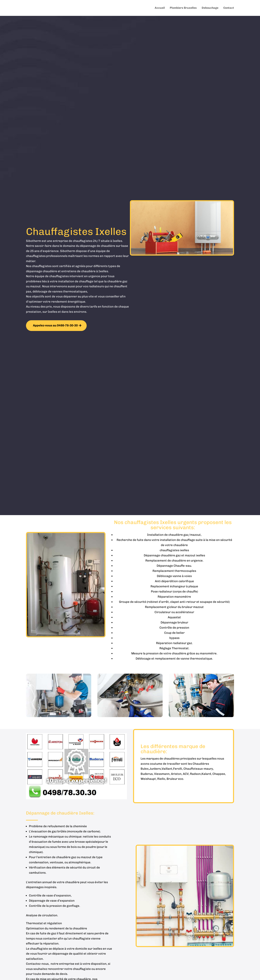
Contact (229, 8)
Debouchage (210, 8)
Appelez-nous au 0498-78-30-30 (55, 325)
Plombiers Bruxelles (183, 8)
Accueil (160, 8)
